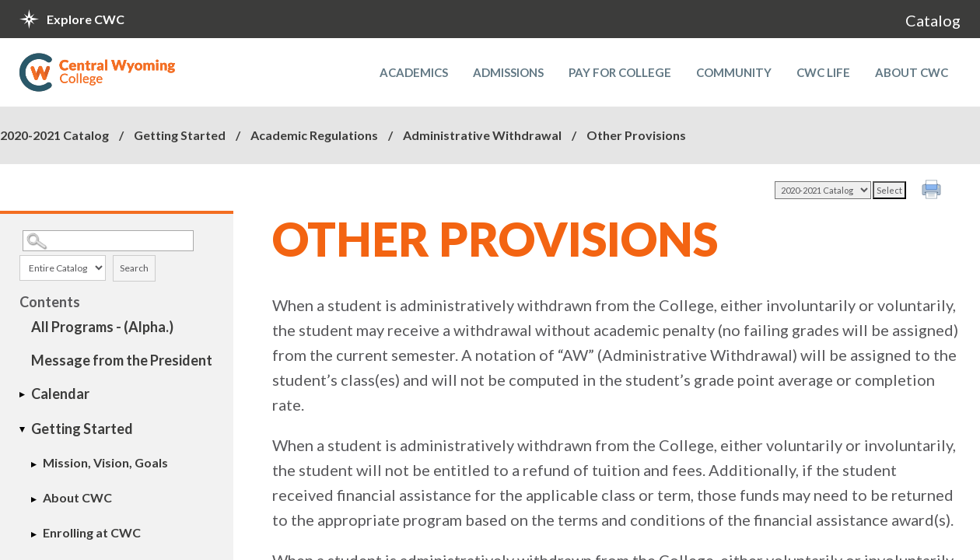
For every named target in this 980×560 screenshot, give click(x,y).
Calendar (60, 394)
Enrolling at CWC (92, 532)
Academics (414, 72)
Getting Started (180, 135)
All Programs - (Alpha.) (102, 327)
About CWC (912, 72)
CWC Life (823, 72)
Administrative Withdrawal (482, 135)
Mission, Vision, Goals (105, 462)
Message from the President (122, 360)
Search (134, 268)
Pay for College (620, 72)
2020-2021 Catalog (54, 135)
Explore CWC (86, 19)
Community (734, 72)
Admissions (508, 72)
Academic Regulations (314, 135)
